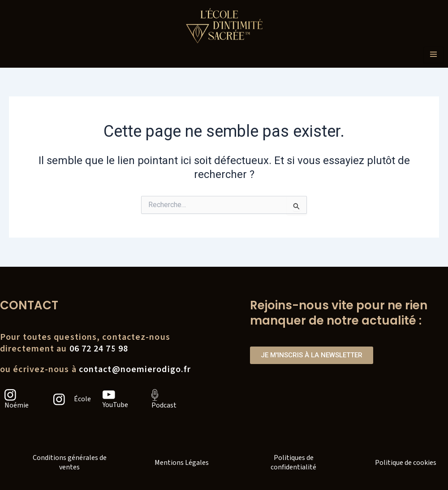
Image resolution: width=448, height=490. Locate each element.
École (82, 399)
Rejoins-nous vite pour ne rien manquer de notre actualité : (339, 313)
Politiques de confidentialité (293, 462)
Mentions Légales (182, 463)
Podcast (164, 405)
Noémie (17, 405)
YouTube (115, 405)
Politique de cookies (406, 463)
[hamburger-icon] (433, 55)
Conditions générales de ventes (70, 462)
